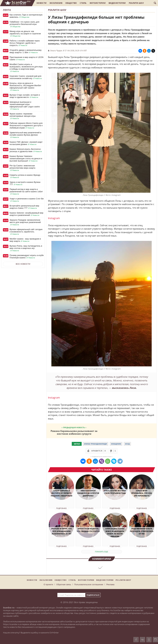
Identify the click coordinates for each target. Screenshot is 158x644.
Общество (71, 3)
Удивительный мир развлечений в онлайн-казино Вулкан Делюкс (25, 135)
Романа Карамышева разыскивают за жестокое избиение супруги (74, 432)
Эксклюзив (56, 3)
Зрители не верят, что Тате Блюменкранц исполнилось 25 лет (61, 531)
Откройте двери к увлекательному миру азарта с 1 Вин (26, 51)
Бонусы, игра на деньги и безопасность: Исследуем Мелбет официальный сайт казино (25, 87)
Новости (42, 3)
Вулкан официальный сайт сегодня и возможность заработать (26, 232)
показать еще (102, 552)
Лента (7, 10)
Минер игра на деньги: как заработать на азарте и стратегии (25, 34)
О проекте (48, 584)
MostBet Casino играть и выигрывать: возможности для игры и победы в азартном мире (26, 68)
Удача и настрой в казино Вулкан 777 (25, 183)
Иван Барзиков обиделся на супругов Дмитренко (88, 493)
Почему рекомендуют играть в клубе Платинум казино (27, 257)
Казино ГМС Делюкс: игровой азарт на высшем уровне (26, 143)
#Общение (116, 444)
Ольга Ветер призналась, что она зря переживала (142, 493)
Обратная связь (64, 584)
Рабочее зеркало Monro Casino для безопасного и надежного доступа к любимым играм (26, 126)
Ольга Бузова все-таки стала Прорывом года (115, 492)
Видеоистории (117, 3)
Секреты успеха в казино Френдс (25, 176)
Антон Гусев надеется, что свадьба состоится (88, 530)
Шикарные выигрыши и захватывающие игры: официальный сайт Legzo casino (25, 106)
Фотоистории (98, 3)
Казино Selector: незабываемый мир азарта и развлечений (26, 214)
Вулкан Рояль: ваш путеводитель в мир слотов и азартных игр (26, 248)
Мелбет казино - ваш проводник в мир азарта (25, 240)
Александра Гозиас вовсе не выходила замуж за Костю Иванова (115, 532)
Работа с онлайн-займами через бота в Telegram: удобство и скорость (25, 43)
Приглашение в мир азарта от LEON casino (26, 58)
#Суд (127, 444)
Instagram (54, 218)
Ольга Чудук (56, 50)
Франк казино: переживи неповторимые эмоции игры (23, 116)
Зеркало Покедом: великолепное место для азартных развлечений (25, 222)
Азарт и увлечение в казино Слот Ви (27, 200)
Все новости (23, 264)
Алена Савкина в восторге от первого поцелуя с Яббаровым (61, 493)
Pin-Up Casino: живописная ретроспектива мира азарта (22, 168)
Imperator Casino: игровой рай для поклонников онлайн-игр (26, 77)
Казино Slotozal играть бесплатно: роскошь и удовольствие (26, 150)
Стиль (83, 3)
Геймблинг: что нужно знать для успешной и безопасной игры (24, 24)
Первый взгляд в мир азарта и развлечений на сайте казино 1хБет (26, 192)
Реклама (110, 584)
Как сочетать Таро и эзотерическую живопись (26, 16)
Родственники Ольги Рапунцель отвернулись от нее (142, 531)
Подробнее (61, 508)
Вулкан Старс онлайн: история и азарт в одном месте (25, 96)
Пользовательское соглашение (89, 584)
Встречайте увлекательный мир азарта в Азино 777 (24, 207)
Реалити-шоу (136, 3)
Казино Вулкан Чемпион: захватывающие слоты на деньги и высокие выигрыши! (26, 159)
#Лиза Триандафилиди (96, 444)
